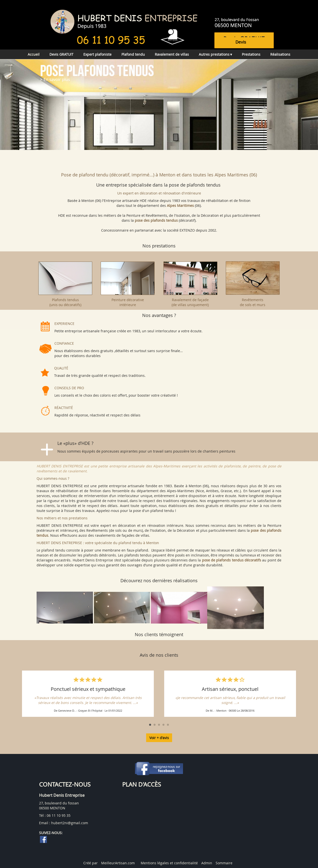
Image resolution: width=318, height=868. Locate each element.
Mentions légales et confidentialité (169, 863)
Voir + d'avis (159, 738)
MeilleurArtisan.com (118, 863)
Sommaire (224, 863)
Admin (207, 863)
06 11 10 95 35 (59, 815)
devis (241, 42)
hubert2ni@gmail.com (70, 823)
